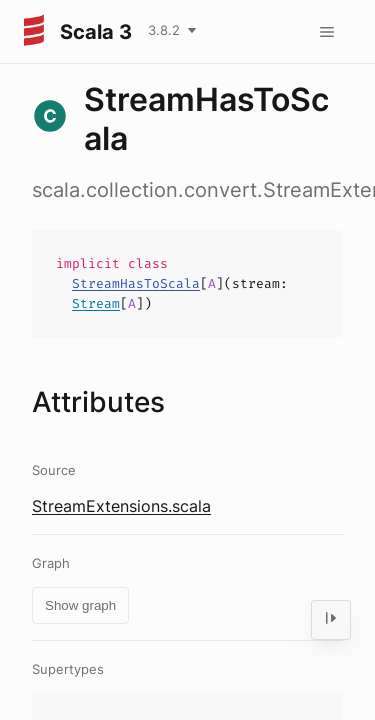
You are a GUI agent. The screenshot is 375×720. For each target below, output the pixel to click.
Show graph (80, 605)
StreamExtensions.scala (121, 506)
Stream (96, 303)
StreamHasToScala (136, 283)
